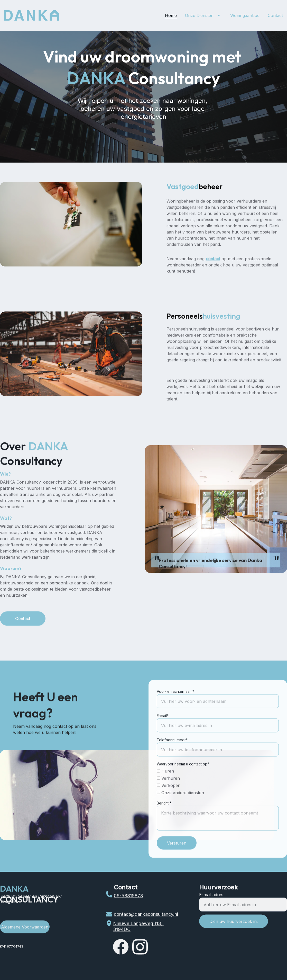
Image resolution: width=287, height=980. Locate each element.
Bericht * (164, 816)
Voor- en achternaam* (175, 704)
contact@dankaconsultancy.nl (146, 915)
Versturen (177, 856)
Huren (165, 784)
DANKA (15, 890)
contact (213, 264)
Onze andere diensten (180, 806)
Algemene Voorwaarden (25, 928)
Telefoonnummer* (172, 753)
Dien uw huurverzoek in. (234, 925)
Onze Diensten (199, 15)
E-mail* (163, 729)
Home (171, 15)
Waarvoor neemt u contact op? (183, 777)
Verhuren (168, 791)
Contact (275, 15)
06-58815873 (128, 897)
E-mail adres (211, 898)
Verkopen (169, 798)
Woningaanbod (245, 15)
